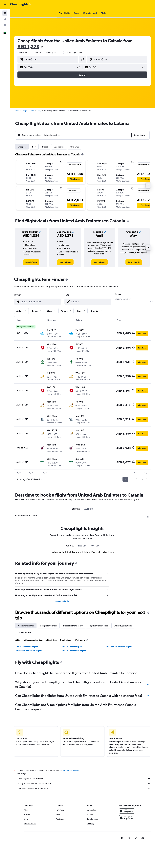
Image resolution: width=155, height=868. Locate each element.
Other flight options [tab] (123, 694)
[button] (5, 4)
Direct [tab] (45, 147)
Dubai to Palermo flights (27, 715)
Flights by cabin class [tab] (98, 694)
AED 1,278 (28, 46)
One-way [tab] (75, 147)
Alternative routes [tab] (26, 694)
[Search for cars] (5, 19)
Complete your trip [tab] (49, 694)
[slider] (152, 303)
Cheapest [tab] (22, 147)
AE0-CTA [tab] (70, 614)
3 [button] (137, 479)
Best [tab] (34, 147)
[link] (31, 262)
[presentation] (42, 47)
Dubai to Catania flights (71, 715)
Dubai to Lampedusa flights (73, 719)
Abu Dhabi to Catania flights (29, 719)
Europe (25, 111)
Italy (32, 111)
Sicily (39, 111)
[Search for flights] (5, 13)
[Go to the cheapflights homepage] (21, 4)
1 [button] (125, 479)
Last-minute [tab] (59, 147)
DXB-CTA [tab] (76, 509)
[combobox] (51, 52)
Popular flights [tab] (24, 700)
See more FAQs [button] (62, 669)
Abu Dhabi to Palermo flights (118, 715)
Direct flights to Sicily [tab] (73, 694)
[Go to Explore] (5, 25)
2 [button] (131, 479)
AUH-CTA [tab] (89, 509)
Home (16, 111)
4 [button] (143, 479)
